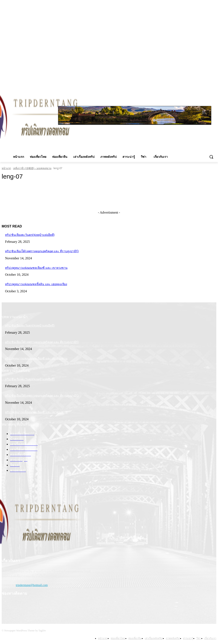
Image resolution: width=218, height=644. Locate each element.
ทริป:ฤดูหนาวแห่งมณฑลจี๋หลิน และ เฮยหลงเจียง (36, 284)
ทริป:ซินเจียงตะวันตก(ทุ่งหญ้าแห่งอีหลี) (30, 235)
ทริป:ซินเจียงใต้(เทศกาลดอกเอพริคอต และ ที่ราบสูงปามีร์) (42, 251)
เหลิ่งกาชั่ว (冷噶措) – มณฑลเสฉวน (32, 168)
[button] (211, 157)
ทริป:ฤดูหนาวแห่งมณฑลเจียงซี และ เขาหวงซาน (36, 268)
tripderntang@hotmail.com (32, 585)
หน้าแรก (6, 168)
